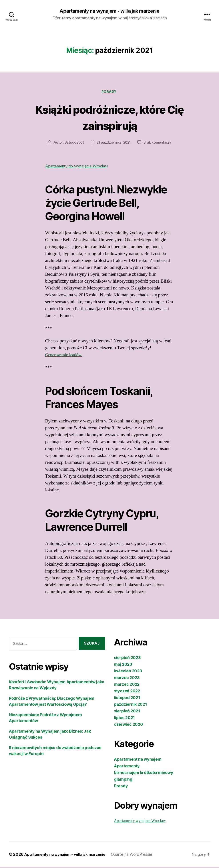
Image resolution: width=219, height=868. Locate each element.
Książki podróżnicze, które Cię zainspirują (109, 118)
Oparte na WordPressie (138, 855)
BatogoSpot (73, 143)
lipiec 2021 (124, 719)
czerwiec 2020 (128, 725)
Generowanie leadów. (65, 356)
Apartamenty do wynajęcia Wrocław (79, 167)
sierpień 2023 (127, 659)
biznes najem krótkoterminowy (143, 774)
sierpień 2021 (127, 712)
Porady (109, 92)
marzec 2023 (127, 679)
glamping (123, 780)
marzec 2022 (127, 685)
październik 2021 (130, 705)
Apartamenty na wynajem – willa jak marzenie (68, 855)
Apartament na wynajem (138, 760)
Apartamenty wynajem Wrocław (140, 822)
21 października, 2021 (114, 143)
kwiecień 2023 (128, 672)
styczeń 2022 (127, 692)
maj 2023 (123, 665)
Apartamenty (127, 767)
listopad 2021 (127, 699)
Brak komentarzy (159, 143)
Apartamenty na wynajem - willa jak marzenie (109, 11)
